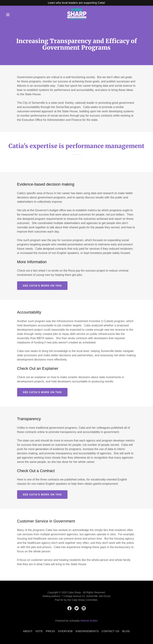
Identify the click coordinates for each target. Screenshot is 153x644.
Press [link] (50, 631)
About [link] (28, 631)
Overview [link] (65, 631)
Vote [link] (39, 631)
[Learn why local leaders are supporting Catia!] (76, 3)
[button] (8, 15)
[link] (77, 20)
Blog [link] (126, 631)
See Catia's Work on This (42, 286)
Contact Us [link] (111, 631)
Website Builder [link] (89, 621)
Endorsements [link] (87, 631)
